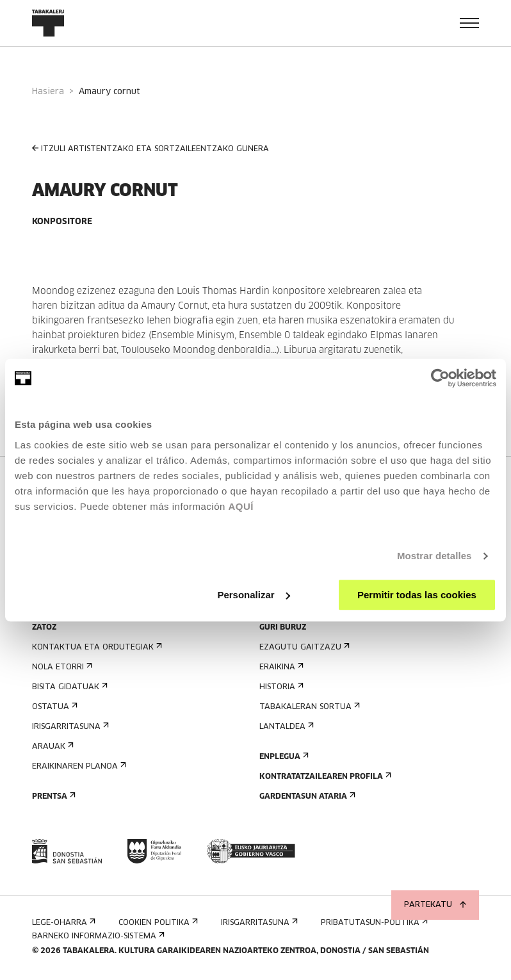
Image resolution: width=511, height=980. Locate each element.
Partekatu (435, 905)
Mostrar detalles (434, 556)
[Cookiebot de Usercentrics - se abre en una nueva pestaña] (440, 378)
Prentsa (53, 796)
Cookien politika (157, 923)
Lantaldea (285, 727)
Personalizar (253, 595)
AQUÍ (241, 506)
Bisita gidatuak (69, 687)
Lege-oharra (62, 923)
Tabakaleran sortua (308, 707)
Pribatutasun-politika (373, 923)
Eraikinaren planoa (78, 766)
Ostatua (53, 707)
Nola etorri (61, 667)
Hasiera (48, 92)
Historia (280, 687)
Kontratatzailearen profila (324, 777)
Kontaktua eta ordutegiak (96, 647)
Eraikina (280, 667)
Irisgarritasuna (69, 727)
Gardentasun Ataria (306, 796)
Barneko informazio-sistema (97, 936)
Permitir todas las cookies (417, 595)
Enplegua (283, 757)
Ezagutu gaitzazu (303, 647)
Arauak (52, 747)
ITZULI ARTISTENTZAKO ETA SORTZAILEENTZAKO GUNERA (150, 149)
